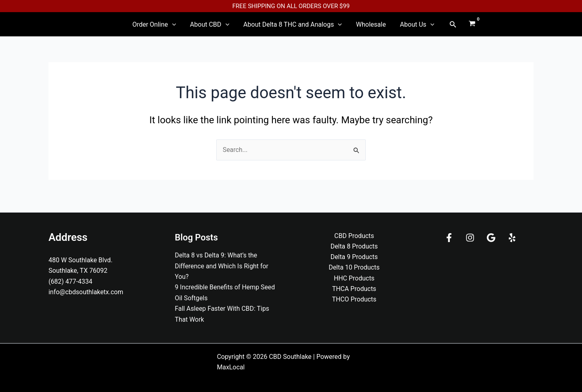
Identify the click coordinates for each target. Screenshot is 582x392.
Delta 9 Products (354, 257)
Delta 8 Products (354, 246)
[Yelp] (512, 238)
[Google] (491, 238)
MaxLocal (231, 367)
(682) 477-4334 (71, 281)
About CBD (216, 27)
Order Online (166, 27)
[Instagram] (470, 238)
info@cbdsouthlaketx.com (86, 292)
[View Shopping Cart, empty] (457, 27)
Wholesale (365, 27)
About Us (405, 27)
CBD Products (354, 236)
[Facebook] (449, 238)
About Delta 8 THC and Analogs (293, 27)
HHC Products (354, 278)
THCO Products (354, 300)
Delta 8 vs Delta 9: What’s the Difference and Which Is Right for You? (222, 266)
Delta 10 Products (354, 268)
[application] (184, 27)
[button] (438, 27)
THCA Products (354, 289)
